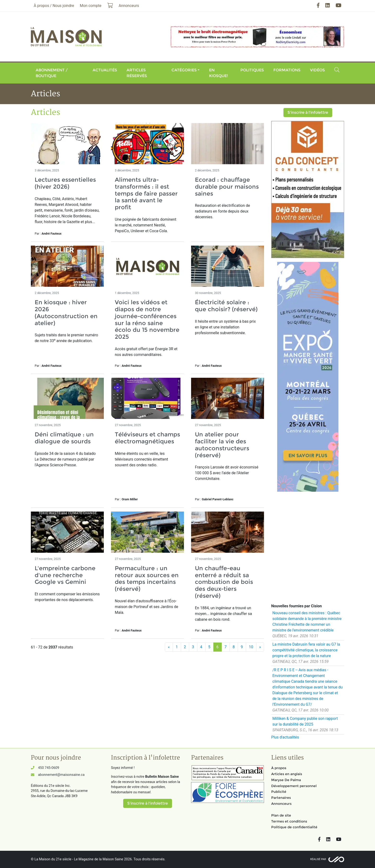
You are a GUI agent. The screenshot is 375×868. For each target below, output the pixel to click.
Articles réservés (137, 73)
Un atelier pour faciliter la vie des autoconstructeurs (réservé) (222, 445)
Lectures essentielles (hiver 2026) (65, 183)
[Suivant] (260, 647)
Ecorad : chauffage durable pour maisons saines (227, 187)
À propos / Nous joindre (54, 6)
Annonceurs (281, 804)
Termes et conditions (289, 821)
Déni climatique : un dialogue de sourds (64, 438)
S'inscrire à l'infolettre (308, 112)
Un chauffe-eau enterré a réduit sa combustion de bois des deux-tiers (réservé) (224, 582)
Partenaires (281, 798)
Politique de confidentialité (294, 827)
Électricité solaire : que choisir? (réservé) (226, 306)
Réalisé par (318, 859)
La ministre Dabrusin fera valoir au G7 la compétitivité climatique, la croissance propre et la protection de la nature (306, 650)
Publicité (279, 792)
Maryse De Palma (286, 780)
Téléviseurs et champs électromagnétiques (147, 438)
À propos (279, 768)
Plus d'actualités (285, 737)
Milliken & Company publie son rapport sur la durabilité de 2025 (305, 721)
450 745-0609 (49, 768)
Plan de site (281, 815)
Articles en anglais (287, 774)
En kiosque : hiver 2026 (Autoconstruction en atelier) (66, 313)
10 (251, 647)
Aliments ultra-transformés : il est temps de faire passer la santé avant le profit (146, 193)
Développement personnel (294, 786)
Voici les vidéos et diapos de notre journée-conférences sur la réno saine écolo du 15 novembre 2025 (147, 319)
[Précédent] (169, 647)
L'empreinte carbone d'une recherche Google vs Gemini (65, 575)
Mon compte (91, 6)
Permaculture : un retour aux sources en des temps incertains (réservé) (147, 578)
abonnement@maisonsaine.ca (61, 775)
